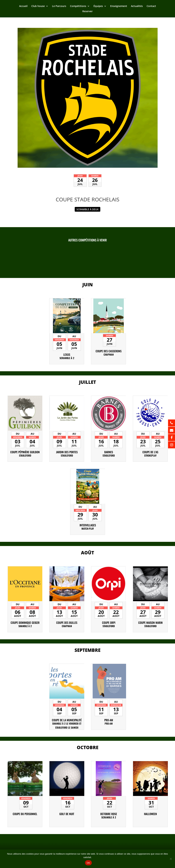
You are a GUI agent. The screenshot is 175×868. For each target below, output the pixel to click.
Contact (151, 6)
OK (88, 863)
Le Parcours (59, 6)
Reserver (87, 11)
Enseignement (119, 6)
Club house (38, 6)
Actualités (137, 6)
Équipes (98, 6)
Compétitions (78, 6)
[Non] (171, 859)
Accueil (23, 6)
